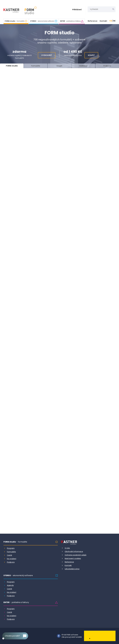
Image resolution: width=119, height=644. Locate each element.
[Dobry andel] (100, 636)
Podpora (11, 562)
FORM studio (15, 21)
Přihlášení (77, 10)
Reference (93, 21)
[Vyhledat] (113, 9)
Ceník (9, 555)
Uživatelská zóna (72, 569)
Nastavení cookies (73, 558)
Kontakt (103, 21)
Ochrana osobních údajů (76, 555)
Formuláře (11, 552)
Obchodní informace (74, 551)
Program (11, 548)
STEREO (42, 21)
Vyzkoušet (47, 55)
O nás (67, 548)
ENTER (70, 21)
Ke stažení (12, 559)
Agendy (10, 585)
